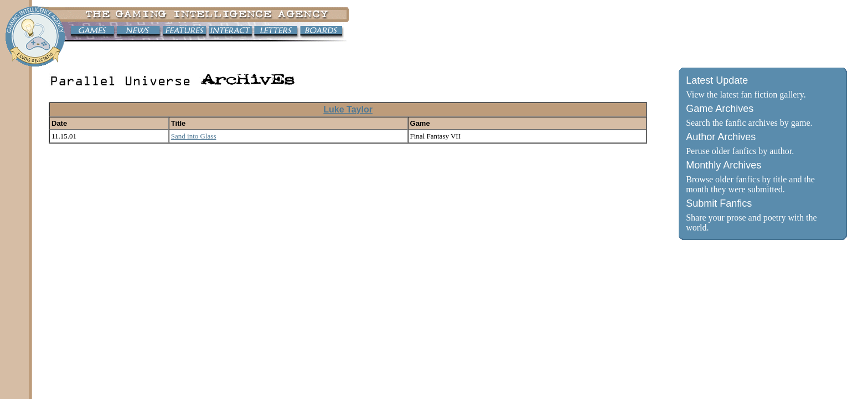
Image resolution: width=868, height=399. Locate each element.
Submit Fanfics (719, 203)
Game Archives (720, 109)
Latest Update (717, 80)
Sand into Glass (194, 136)
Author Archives (721, 137)
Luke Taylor (348, 109)
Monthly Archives (724, 165)
